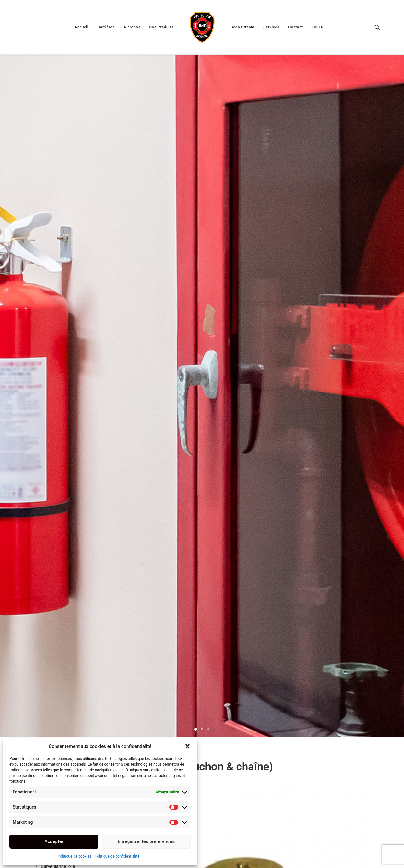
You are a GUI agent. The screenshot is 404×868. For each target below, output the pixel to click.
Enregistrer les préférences (146, 841)
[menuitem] (81, 27)
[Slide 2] (202, 185)
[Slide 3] (208, 185)
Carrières (106, 27)
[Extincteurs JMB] (202, 27)
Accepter (54, 841)
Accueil (81, 27)
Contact (295, 27)
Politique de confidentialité (117, 856)
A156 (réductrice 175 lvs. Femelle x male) (202, 761)
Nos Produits (161, 27)
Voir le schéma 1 (172, 553)
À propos (132, 27)
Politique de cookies (75, 856)
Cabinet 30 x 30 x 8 (328, 761)
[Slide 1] (196, 185)
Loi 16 (318, 27)
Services (271, 27)
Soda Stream (243, 27)
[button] (187, 746)
